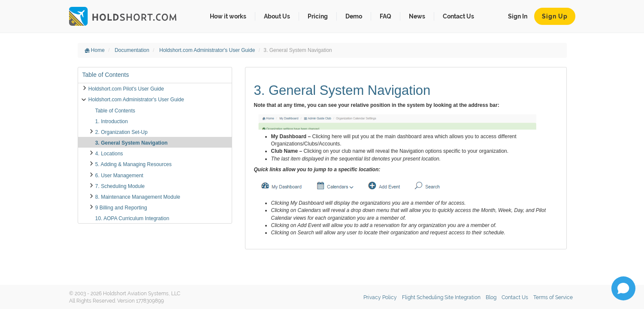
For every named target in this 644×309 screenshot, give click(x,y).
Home (95, 50)
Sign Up (555, 16)
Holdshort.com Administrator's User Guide (208, 50)
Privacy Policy (380, 297)
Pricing (318, 16)
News (417, 16)
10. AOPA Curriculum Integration (132, 218)
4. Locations (109, 154)
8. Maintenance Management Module (138, 197)
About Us (277, 16)
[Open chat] (623, 288)
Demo (354, 16)
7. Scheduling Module (120, 186)
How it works (228, 16)
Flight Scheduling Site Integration (441, 297)
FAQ (385, 16)
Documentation (133, 50)
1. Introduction (112, 121)
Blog (491, 297)
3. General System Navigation (132, 143)
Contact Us (458, 16)
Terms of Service (553, 297)
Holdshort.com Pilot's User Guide (126, 89)
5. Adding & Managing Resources (133, 164)
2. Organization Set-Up (121, 132)
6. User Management (119, 176)
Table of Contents (115, 111)
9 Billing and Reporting (121, 208)
